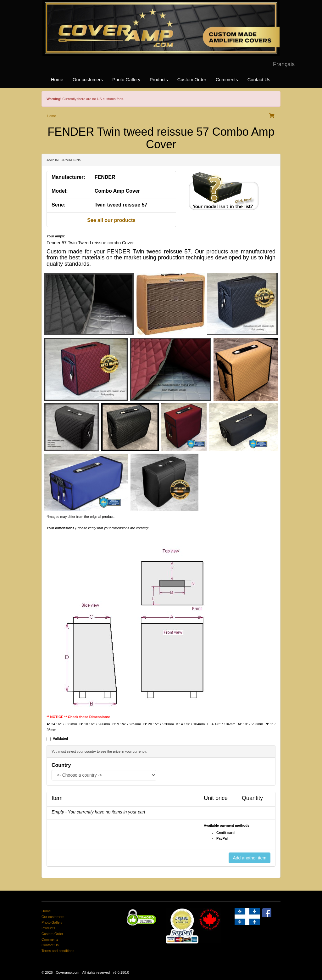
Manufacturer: (68, 177)
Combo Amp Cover (117, 191)
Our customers (88, 80)
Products (159, 80)
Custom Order (192, 80)
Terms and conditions (58, 951)
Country (61, 765)
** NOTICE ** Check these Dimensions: (78, 717)
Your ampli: (56, 236)
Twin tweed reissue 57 (121, 205)
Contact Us (259, 80)
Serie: (58, 205)
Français (284, 64)
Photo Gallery (126, 80)
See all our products (111, 220)
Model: (60, 191)
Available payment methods (227, 825)
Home (57, 80)
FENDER (105, 177)
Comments (227, 80)
